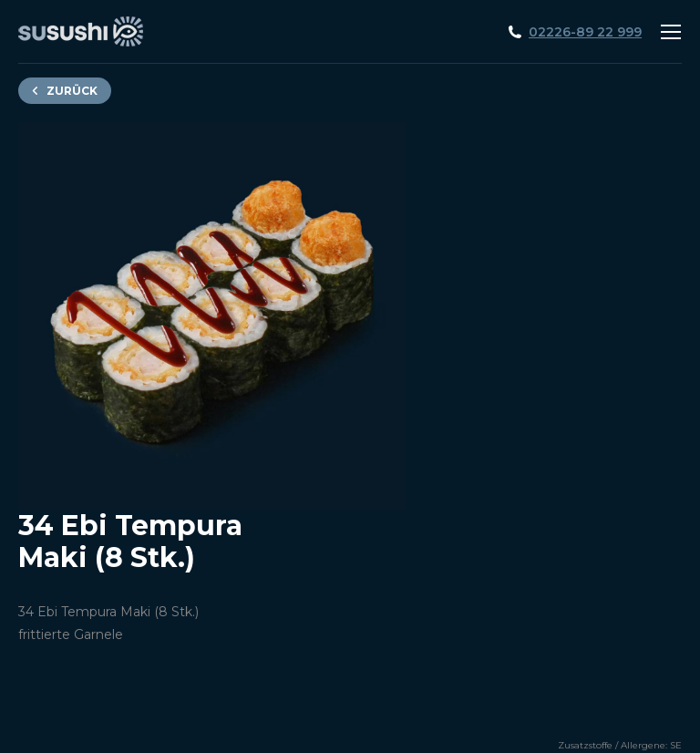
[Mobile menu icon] (671, 32)
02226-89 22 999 (585, 32)
